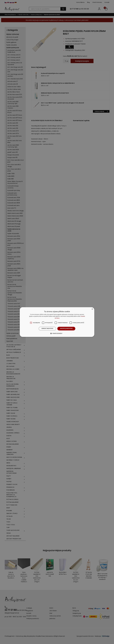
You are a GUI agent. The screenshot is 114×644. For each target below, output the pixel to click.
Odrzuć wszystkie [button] (47, 329)
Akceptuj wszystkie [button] (66, 329)
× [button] (92, 309)
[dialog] (57, 322)
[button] (57, 333)
